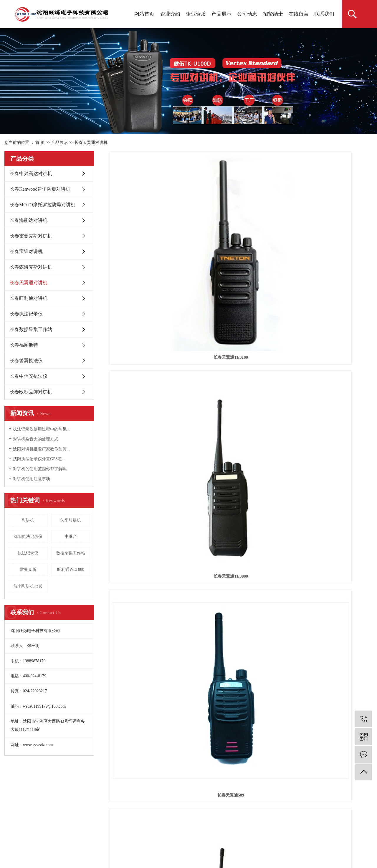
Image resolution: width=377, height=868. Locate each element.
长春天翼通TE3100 (151, 224)
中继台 (71, 537)
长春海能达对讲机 (29, 220)
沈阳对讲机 (71, 520)
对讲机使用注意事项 (32, 479)
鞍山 (87, 848)
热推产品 (13, 848)
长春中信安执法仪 (29, 376)
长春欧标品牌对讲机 (31, 392)
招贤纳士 (273, 14)
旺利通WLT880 (71, 569)
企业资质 (196, 14)
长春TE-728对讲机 (151, 310)
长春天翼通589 (331, 224)
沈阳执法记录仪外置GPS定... (39, 459)
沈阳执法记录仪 (28, 537)
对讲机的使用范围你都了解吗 (40, 469)
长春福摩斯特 (24, 345)
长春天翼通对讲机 (91, 143)
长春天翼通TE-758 (331, 310)
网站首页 (144, 14)
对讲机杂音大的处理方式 (36, 439)
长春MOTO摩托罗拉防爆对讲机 (43, 205)
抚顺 (67, 848)
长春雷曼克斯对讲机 (31, 236)
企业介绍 (170, 14)
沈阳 (57, 848)
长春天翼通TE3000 (241, 224)
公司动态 (247, 14)
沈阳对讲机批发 (28, 586)
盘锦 (129, 848)
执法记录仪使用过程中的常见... (41, 429)
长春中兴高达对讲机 (31, 173)
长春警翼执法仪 (26, 361)
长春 (149, 848)
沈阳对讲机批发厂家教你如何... (41, 449)
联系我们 (324, 14)
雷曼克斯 (28, 569)
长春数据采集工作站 (31, 329)
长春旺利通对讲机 (29, 298)
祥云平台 (84, 840)
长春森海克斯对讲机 (31, 267)
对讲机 (28, 520)
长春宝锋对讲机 (26, 251)
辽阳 (98, 848)
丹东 (108, 848)
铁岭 (77, 848)
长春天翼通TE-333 (151, 396)
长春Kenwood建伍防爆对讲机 (40, 189)
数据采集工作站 (71, 553)
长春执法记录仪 (26, 314)
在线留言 (299, 14)
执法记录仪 (28, 553)
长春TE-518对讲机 (241, 310)
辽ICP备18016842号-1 (26, 840)
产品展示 (221, 14)
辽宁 (139, 848)
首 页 (40, 143)
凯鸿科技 (128, 840)
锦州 (118, 848)
